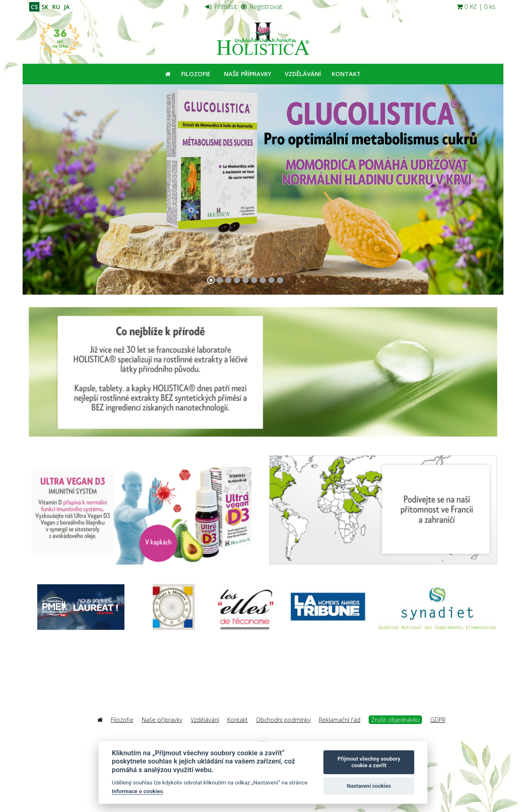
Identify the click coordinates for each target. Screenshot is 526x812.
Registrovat (262, 7)
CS (34, 7)
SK (45, 7)
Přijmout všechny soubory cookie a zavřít (369, 762)
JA (67, 7)
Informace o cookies (137, 791)
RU (56, 7)
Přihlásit (221, 7)
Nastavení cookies (369, 786)
